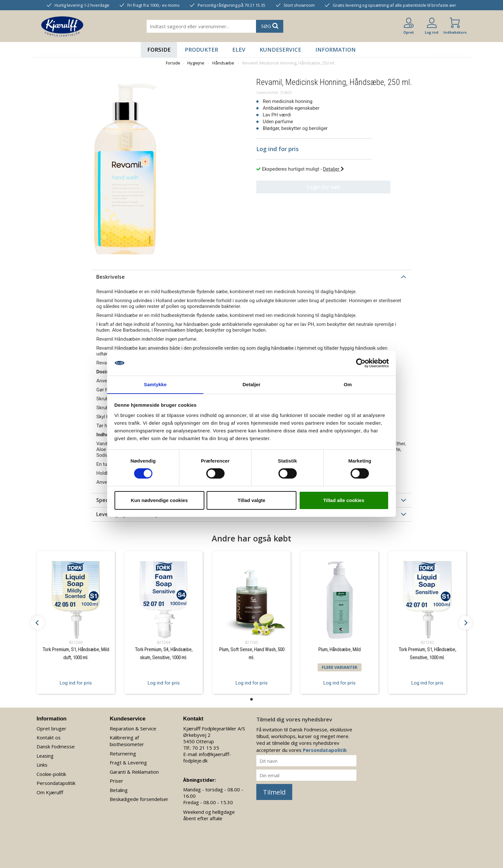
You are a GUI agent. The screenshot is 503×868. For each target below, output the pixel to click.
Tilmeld (274, 792)
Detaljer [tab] (251, 384)
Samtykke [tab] (155, 384)
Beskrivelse (111, 277)
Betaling (119, 790)
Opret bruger (51, 728)
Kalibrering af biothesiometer (127, 741)
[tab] (251, 277)
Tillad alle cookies (344, 500)
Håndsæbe (223, 63)
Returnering (123, 753)
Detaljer (334, 169)
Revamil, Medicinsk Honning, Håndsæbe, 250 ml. (289, 63)
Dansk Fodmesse (56, 746)
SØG (270, 26)
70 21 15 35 (206, 748)
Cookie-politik (51, 774)
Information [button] (336, 50)
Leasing (45, 756)
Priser (116, 781)
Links (42, 765)
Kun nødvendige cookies (159, 500)
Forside (159, 50)
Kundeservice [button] (280, 50)
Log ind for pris (76, 683)
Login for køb (314, 187)
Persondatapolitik (56, 783)
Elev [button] (239, 50)
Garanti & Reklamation (134, 772)
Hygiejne (196, 63)
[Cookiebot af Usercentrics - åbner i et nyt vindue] (361, 363)
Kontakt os (49, 737)
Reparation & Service (133, 728)
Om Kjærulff (50, 792)
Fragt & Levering (128, 762)
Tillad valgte (251, 500)
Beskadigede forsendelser (139, 799)
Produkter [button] (201, 50)
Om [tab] (348, 384)
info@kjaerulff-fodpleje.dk (207, 757)
